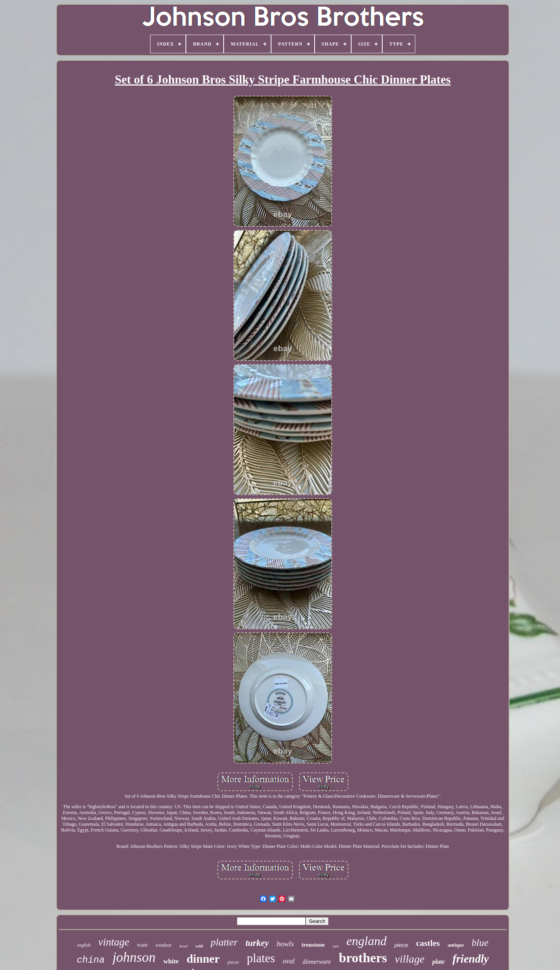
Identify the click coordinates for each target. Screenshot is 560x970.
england (367, 941)
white (171, 961)
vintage (114, 942)
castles (428, 943)
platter (224, 942)
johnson (134, 957)
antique (456, 945)
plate (438, 962)
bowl (183, 946)
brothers (363, 958)
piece (401, 945)
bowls (285, 944)
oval (289, 961)
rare (336, 946)
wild (199, 946)
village (409, 959)
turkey (257, 943)
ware (142, 945)
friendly (470, 959)
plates (261, 958)
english (84, 945)
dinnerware (317, 962)
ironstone (313, 945)
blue (480, 943)
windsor (164, 945)
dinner (203, 959)
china (91, 960)
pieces (233, 962)
